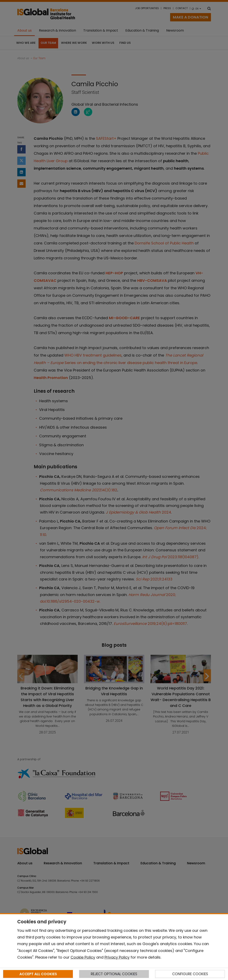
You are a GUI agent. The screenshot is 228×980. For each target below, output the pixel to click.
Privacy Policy (117, 957)
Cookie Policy (83, 957)
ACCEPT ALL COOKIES (38, 974)
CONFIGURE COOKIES (190, 974)
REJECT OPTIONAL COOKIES (114, 974)
